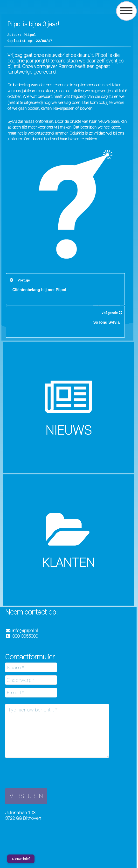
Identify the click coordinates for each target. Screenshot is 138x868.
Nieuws (68, 430)
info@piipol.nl (25, 631)
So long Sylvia (106, 322)
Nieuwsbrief (21, 859)
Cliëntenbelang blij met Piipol (39, 290)
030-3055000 (21, 636)
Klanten (68, 563)
